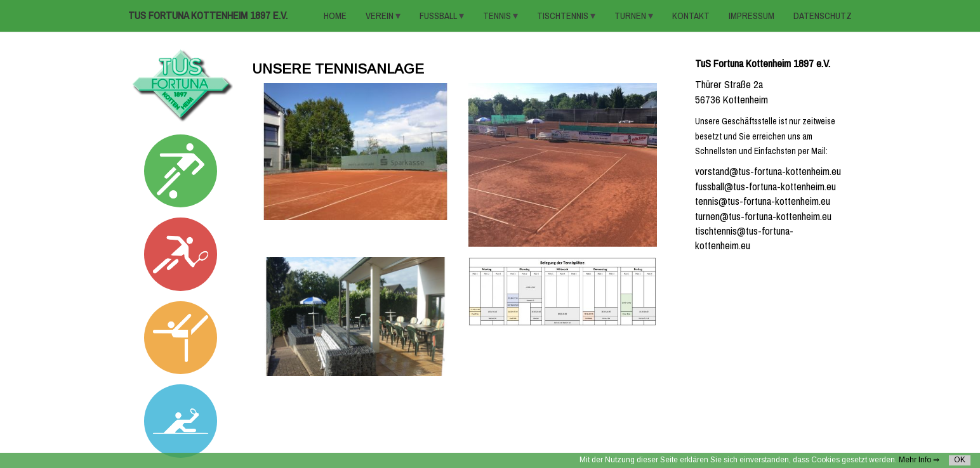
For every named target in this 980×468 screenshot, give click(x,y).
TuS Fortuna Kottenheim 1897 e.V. (208, 16)
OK (960, 460)
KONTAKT (691, 16)
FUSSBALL (439, 16)
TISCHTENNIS (564, 16)
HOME (335, 16)
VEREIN (381, 16)
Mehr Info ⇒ (919, 460)
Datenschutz (823, 16)
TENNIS (498, 16)
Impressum (752, 16)
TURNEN (631, 16)
